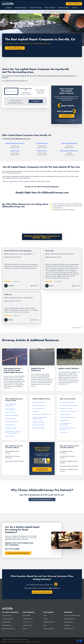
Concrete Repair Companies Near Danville (66, 452)
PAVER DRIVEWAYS (6, 622)
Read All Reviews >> (77, 328)
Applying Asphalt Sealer (10, 409)
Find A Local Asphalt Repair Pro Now (42, 499)
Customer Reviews (40, 92)
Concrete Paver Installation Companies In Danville (69, 462)
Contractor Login (36, 642)
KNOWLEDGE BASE (69, 622)
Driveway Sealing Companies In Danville (14, 461)
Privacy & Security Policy (19, 642)
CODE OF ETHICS (27, 622)
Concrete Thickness (64, 420)
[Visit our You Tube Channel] (77, 641)
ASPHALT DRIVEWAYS (7, 616)
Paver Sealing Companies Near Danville (69, 466)
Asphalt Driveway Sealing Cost (12, 415)
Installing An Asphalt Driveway (39, 402)
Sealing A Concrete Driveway (66, 408)
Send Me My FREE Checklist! (42, 592)
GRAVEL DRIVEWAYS (7, 625)
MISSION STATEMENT (48, 629)
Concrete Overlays (64, 433)
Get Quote (36, 101)
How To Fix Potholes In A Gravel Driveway (69, 405)
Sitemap (4, 642)
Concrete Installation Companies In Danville (67, 457)
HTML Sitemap (28, 642)
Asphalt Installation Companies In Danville (12, 452)
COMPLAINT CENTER (28, 625)
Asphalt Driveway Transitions (38, 408)
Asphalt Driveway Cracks (10, 412)
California (21, 12)
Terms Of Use (9, 642)
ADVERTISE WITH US (69, 629)
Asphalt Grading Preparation (38, 428)
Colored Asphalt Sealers (10, 425)
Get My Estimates (67, 116)
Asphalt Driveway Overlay (11, 428)
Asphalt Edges (35, 411)
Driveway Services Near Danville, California (33, 12)
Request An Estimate (74, 4)
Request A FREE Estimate (15, 48)
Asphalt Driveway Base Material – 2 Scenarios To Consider (40, 418)
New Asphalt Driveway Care (38, 405)
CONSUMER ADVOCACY (49, 622)
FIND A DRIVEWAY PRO (69, 619)
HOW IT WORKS (26, 616)
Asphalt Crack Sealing (10, 436)
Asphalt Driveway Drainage (38, 422)
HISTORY (45, 619)
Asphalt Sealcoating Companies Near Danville (12, 457)
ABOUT (45, 616)
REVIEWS (25, 629)
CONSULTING (67, 625)
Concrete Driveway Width (65, 414)
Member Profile (40, 93)
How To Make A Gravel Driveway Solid (68, 411)
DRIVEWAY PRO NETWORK (8, 629)
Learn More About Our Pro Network (18, 553)
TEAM (45, 625)
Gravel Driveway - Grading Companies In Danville (69, 470)
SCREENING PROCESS (28, 619)
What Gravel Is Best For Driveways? (67, 402)
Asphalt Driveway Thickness (38, 425)
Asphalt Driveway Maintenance (12, 422)
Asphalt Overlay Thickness (11, 419)
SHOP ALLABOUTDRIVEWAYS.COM (72, 616)
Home (17, 12)
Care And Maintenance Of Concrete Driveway (65, 424)
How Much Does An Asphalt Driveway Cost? (42, 414)
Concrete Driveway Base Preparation (68, 417)
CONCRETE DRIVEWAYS (8, 619)
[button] (9, 8)
